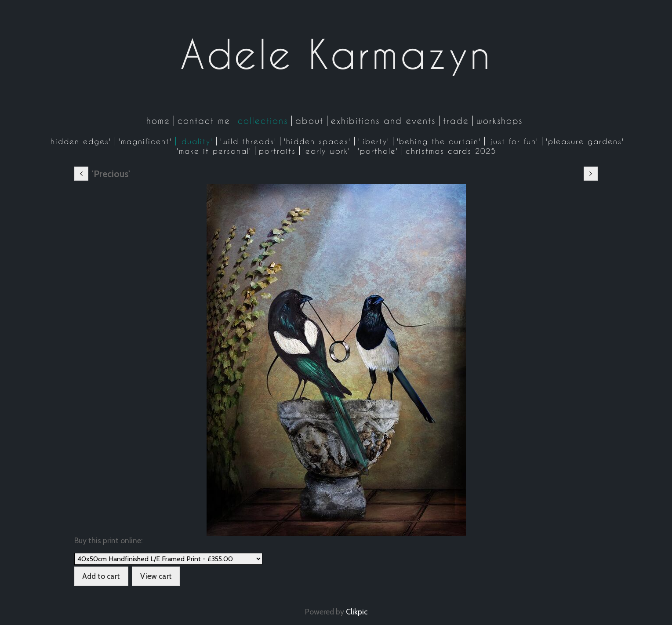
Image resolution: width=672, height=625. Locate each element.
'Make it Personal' (214, 151)
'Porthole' (378, 151)
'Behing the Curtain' (439, 141)
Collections (263, 121)
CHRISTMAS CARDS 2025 (451, 151)
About (309, 121)
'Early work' (327, 151)
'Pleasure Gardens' (585, 141)
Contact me (204, 121)
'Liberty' (374, 141)
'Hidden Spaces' (317, 141)
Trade (456, 121)
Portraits (277, 151)
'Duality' (196, 141)
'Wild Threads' (248, 141)
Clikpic (357, 612)
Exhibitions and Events (383, 121)
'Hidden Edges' (80, 141)
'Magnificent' (145, 141)
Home (158, 121)
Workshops (499, 121)
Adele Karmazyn (336, 54)
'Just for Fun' (513, 141)
